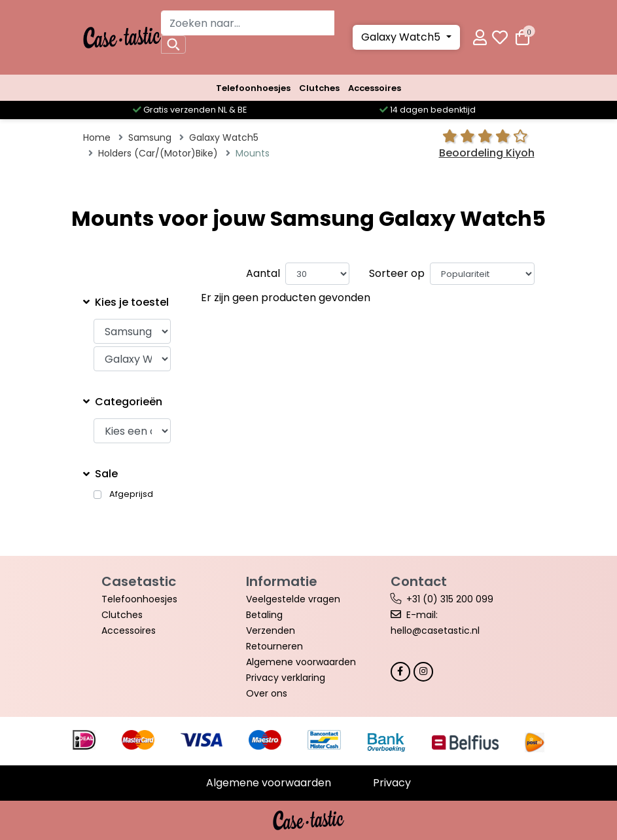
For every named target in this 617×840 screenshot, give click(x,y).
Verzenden (271, 630)
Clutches (319, 88)
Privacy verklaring (286, 678)
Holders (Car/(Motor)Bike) (158, 153)
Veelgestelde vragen (293, 599)
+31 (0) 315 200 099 (450, 599)
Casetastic (139, 581)
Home (97, 137)
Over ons (267, 693)
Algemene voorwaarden (301, 662)
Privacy (392, 783)
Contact (419, 581)
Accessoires (375, 88)
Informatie (282, 581)
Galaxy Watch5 (402, 37)
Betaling (264, 615)
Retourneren (274, 646)
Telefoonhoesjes (253, 88)
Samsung (150, 137)
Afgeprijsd (131, 494)
